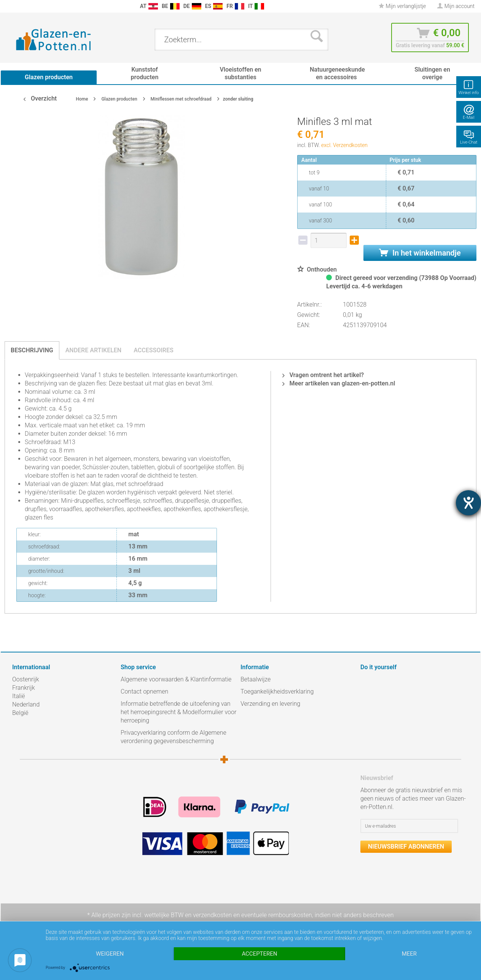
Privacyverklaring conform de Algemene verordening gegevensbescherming (174, 737)
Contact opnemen (144, 691)
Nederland (26, 704)
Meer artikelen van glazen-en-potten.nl (339, 383)
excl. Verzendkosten (344, 145)
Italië (18, 696)
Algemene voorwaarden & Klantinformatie (176, 679)
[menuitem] (16, 6)
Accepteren (259, 954)
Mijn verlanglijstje (402, 6)
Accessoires (154, 350)
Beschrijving (32, 350)
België (20, 713)
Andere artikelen (94, 350)
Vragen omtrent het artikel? (323, 375)
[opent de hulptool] (468, 503)
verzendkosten (212, 915)
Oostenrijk (26, 679)
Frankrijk (24, 688)
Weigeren (110, 954)
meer (409, 954)
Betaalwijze (256, 679)
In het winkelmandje (420, 253)
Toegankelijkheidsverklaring (277, 691)
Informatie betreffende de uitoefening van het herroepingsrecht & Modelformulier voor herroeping (178, 712)
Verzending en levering (270, 704)
